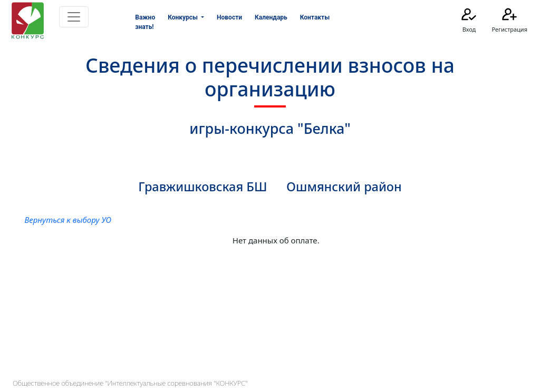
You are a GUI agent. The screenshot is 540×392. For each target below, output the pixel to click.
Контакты (315, 17)
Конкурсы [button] (184, 17)
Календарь (271, 17)
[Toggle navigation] (74, 17)
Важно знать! (145, 22)
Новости (229, 17)
